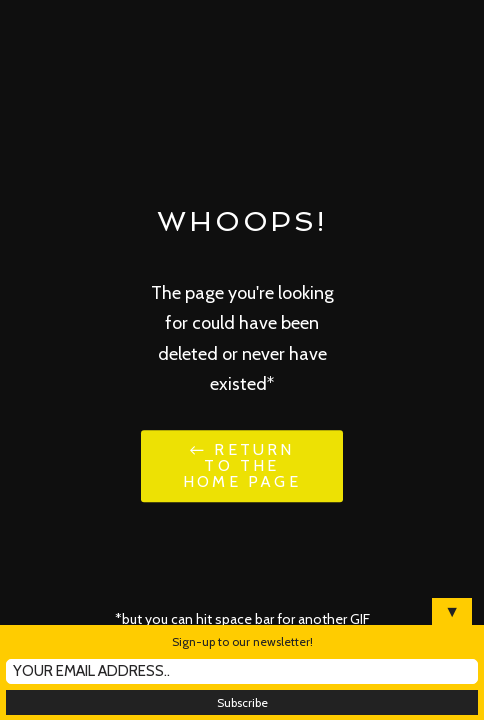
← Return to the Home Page (242, 465)
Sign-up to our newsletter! (242, 641)
